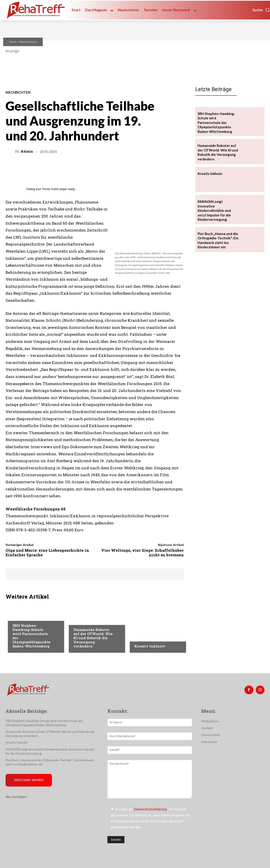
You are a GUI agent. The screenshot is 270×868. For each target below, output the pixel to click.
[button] (261, 10)
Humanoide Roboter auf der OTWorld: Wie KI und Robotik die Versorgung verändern (93, 638)
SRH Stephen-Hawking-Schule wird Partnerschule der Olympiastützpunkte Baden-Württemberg (31, 636)
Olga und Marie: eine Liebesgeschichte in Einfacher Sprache (47, 553)
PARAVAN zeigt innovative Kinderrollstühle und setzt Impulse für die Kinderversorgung (214, 210)
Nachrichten (28, 42)
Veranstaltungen (88, 620)
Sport (17, 616)
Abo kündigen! (16, 797)
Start (13, 42)
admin (27, 151)
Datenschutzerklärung (150, 809)
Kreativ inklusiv (150, 646)
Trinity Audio (50, 189)
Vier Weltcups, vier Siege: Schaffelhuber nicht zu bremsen (142, 553)
